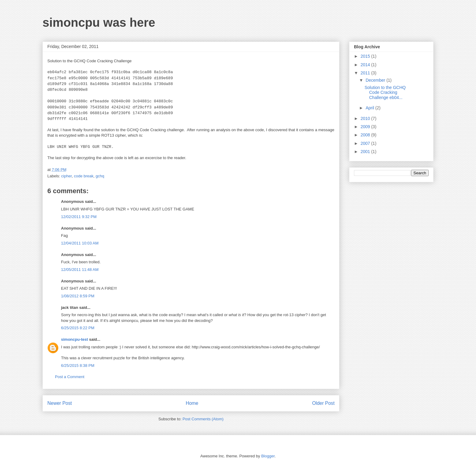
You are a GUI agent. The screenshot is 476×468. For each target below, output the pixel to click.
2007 (366, 143)
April (370, 108)
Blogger (268, 456)
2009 (366, 127)
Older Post (323, 403)
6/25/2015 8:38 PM (78, 366)
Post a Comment (70, 377)
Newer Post (60, 403)
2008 (366, 135)
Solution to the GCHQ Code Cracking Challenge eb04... (385, 93)
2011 (366, 73)
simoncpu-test (75, 339)
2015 (366, 56)
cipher (67, 176)
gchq (100, 176)
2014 (366, 65)
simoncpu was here (99, 22)
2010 (366, 118)
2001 (366, 152)
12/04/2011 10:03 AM (80, 243)
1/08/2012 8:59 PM (78, 296)
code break (83, 176)
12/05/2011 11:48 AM (80, 270)
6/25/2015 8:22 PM (78, 328)
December (376, 80)
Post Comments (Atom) (203, 419)
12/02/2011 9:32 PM (79, 217)
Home (192, 403)
